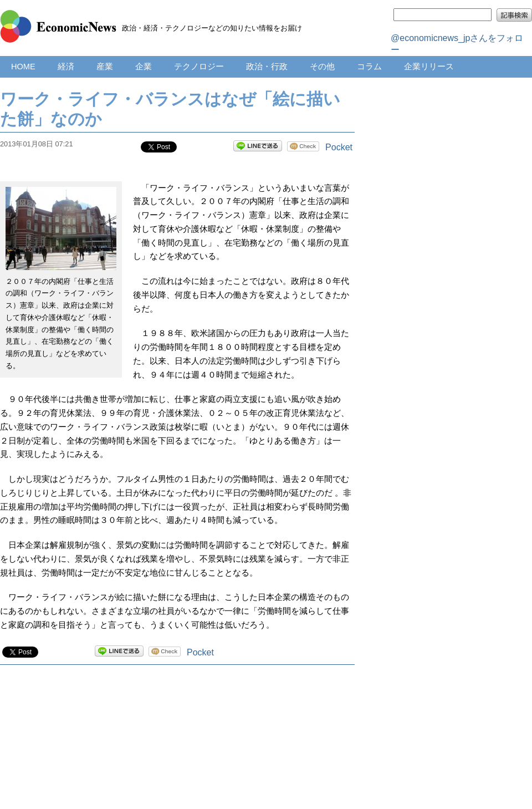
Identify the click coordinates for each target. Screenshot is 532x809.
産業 (105, 67)
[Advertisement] (178, 748)
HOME (23, 67)
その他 (322, 67)
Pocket (339, 147)
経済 (66, 67)
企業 (144, 67)
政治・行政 (267, 67)
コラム (369, 67)
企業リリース (429, 67)
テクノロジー (199, 67)
